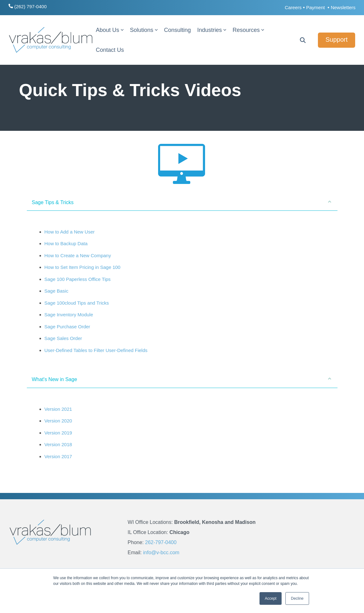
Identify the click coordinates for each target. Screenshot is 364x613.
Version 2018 (58, 444)
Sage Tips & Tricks (182, 202)
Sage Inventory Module (69, 315)
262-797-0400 (161, 542)
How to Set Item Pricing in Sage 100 (83, 267)
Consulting (178, 30)
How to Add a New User (70, 232)
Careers (293, 7)
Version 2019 (58, 433)
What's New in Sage (182, 379)
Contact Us (110, 50)
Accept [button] (271, 598)
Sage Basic (57, 291)
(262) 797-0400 (28, 6)
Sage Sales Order (63, 338)
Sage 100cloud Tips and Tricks (77, 303)
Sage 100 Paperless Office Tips (78, 279)
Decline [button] (297, 598)
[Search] (303, 40)
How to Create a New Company (78, 255)
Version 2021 (58, 409)
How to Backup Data (66, 243)
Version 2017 (58, 456)
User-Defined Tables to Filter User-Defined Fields (96, 350)
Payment (316, 7)
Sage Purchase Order (67, 327)
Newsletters (343, 7)
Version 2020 (58, 421)
